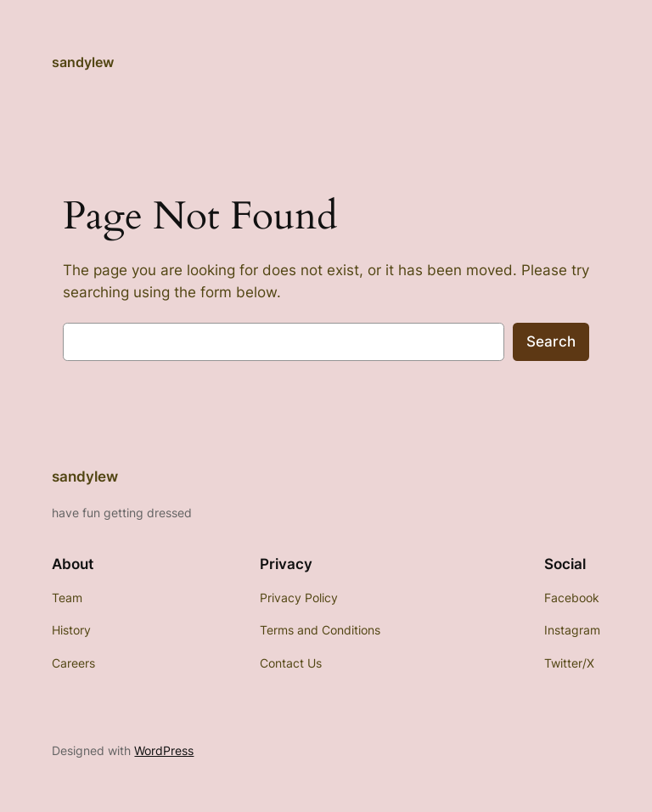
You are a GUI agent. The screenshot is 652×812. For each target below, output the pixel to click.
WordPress (164, 750)
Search (551, 341)
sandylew (83, 62)
